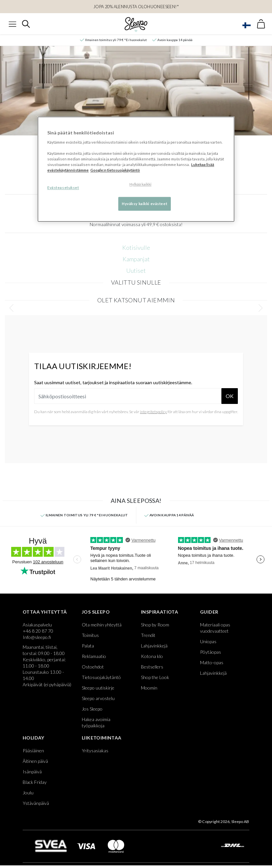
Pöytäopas (211, 652)
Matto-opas (212, 662)
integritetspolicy (153, 412)
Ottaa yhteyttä (45, 612)
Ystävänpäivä (36, 803)
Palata (88, 646)
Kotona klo (152, 656)
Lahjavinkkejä (154, 646)
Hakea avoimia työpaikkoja (96, 722)
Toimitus (90, 635)
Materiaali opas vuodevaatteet (215, 628)
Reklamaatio (94, 656)
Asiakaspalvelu (37, 625)
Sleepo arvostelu (98, 698)
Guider (209, 612)
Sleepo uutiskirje (98, 688)
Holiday (34, 738)
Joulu (28, 793)
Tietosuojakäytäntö (101, 677)
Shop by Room (155, 625)
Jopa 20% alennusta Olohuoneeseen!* (136, 7)
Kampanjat (136, 259)
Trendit (148, 635)
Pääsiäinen (33, 751)
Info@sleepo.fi (37, 637)
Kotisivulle (136, 247)
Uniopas (208, 641)
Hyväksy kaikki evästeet (145, 204)
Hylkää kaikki (140, 184)
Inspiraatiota (159, 612)
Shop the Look (155, 677)
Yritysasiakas (95, 751)
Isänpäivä (32, 772)
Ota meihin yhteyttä (102, 625)
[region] (136, 169)
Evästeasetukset (63, 188)
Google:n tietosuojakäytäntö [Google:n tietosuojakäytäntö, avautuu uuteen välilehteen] (115, 170)
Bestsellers (152, 667)
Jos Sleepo (96, 612)
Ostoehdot (93, 667)
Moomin (149, 688)
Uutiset (136, 270)
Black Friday (35, 782)
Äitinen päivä (35, 761)
